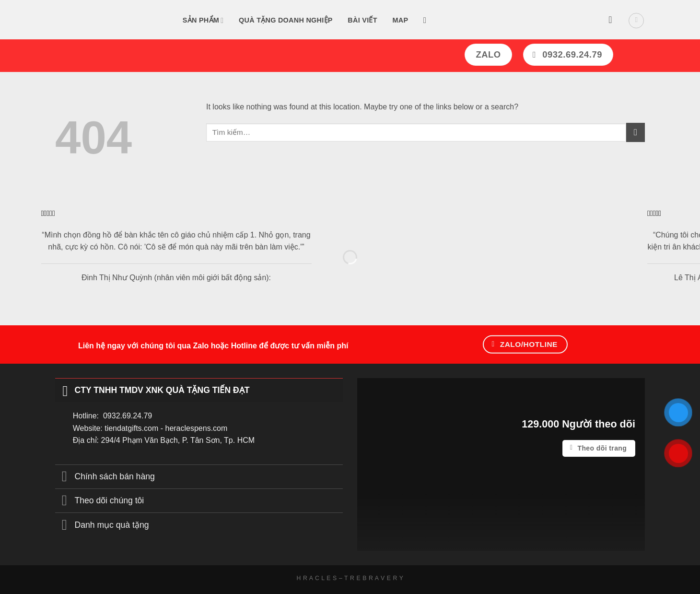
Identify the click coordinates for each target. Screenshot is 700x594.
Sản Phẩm (203, 20)
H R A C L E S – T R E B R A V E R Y (350, 578)
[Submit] (636, 132)
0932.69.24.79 (128, 416)
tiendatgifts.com (131, 428)
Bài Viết (362, 20)
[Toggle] (64, 390)
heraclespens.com (196, 428)
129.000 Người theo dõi (578, 424)
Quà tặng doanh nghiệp (286, 20)
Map (400, 20)
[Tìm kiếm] (427, 21)
